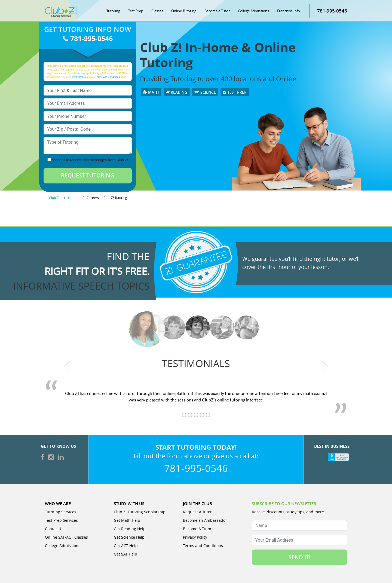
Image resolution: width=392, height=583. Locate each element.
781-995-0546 (332, 11)
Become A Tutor (197, 529)
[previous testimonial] (68, 366)
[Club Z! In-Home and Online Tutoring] (61, 12)
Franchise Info (289, 11)
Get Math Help (127, 520)
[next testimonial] (325, 366)
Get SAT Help (125, 554)
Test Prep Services (61, 520)
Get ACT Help (126, 546)
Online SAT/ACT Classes (66, 537)
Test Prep (136, 11)
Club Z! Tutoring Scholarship (140, 512)
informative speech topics (81, 286)
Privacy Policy (78, 77)
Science (205, 92)
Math (151, 92)
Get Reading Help (130, 529)
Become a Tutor (217, 11)
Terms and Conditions (108, 77)
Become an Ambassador (205, 520)
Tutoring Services (61, 512)
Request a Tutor (197, 512)
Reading (177, 92)
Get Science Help (129, 537)
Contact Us (55, 529)
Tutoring (113, 11)
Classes (157, 11)
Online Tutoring (184, 11)
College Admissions (253, 11)
